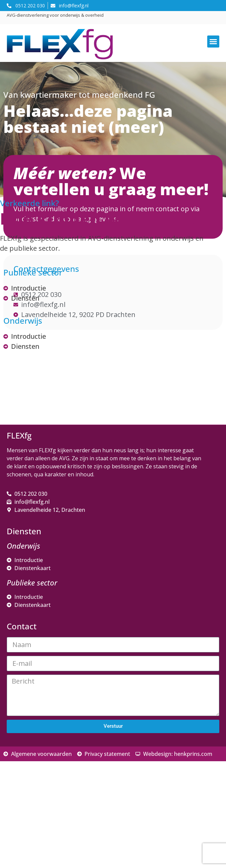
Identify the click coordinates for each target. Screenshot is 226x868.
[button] (213, 42)
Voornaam (30, 777)
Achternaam (32, 799)
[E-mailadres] (62, 765)
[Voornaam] (62, 787)
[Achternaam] (62, 809)
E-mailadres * (34, 754)
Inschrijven (62, 827)
